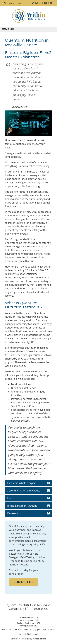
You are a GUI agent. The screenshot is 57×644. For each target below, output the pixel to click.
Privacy (51, 629)
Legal (44, 629)
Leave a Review (14, 3)
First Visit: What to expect (22, 483)
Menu (8, 29)
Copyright (36, 629)
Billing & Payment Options (22, 506)
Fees (10, 498)
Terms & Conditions (23, 629)
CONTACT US (23, 582)
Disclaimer (7, 629)
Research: (13, 513)
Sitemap (35, 634)
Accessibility (25, 634)
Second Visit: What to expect (24, 491)
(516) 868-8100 (45, 3)
